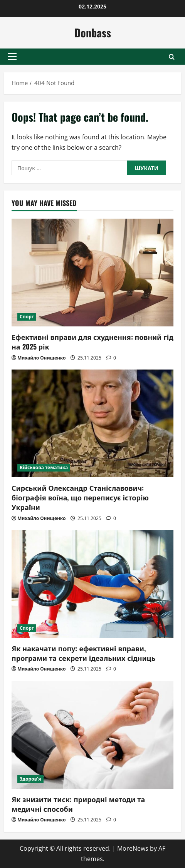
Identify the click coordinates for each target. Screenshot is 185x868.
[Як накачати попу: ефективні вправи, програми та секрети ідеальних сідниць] (92, 584)
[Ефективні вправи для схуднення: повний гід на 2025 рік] (92, 273)
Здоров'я (30, 779)
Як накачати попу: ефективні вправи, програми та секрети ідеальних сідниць (83, 653)
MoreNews (133, 848)
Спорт (27, 317)
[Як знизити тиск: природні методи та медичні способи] (92, 735)
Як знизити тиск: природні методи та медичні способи (78, 804)
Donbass (93, 33)
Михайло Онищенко (41, 358)
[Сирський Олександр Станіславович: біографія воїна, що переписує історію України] (92, 423)
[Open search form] (172, 57)
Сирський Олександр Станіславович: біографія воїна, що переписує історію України (80, 497)
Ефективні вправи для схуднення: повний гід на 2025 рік (92, 342)
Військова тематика (44, 467)
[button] (12, 57)
